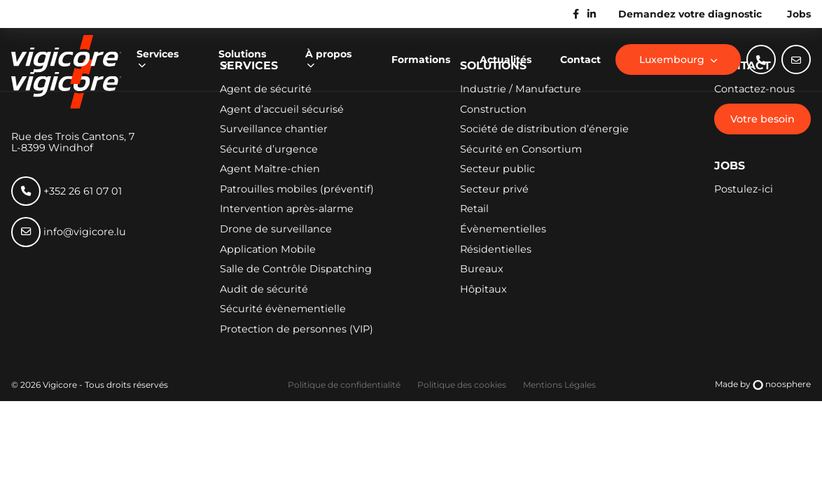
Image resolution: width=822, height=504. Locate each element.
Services (158, 54)
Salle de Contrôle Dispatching (296, 269)
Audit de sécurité (264, 289)
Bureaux (482, 269)
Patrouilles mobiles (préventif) (297, 189)
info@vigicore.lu (69, 232)
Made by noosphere (763, 385)
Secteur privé (494, 189)
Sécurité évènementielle (283, 309)
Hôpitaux (483, 289)
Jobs (799, 14)
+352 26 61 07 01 (67, 191)
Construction (493, 110)
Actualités (506, 59)
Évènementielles (503, 229)
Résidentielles (496, 250)
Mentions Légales (559, 385)
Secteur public (497, 169)
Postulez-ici (744, 189)
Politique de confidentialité (344, 385)
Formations (421, 59)
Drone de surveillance (276, 229)
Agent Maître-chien (270, 169)
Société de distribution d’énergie (544, 129)
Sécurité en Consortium (521, 149)
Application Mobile (268, 250)
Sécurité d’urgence (269, 149)
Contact (580, 59)
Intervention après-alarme (287, 209)
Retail (474, 209)
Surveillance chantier (274, 129)
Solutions (242, 54)
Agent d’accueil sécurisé (282, 110)
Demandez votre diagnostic (690, 14)
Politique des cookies (462, 385)
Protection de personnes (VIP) (297, 329)
